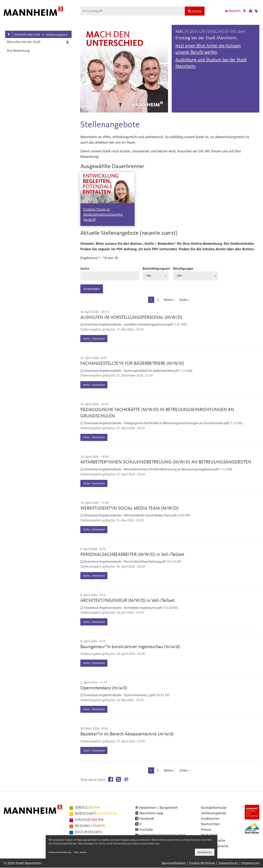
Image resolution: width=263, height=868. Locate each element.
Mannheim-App (151, 813)
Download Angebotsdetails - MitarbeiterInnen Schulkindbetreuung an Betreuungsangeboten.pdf (151, 469)
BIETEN (87, 808)
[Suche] (195, 11)
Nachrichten (210, 824)
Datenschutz (228, 863)
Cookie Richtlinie (202, 863)
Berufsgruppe (183, 269)
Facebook (147, 818)
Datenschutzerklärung (60, 852)
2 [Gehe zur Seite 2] (159, 300)
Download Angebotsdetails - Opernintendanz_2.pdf (120, 695)
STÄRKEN (90, 826)
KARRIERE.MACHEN (27, 35)
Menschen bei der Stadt (24, 42)
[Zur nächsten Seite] (169, 300)
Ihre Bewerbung (18, 51)
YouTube (146, 829)
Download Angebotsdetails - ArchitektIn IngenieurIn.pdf (123, 608)
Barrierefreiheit (174, 863)
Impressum (250, 863)
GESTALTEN (89, 820)
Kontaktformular (214, 808)
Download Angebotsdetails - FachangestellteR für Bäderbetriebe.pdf (131, 371)
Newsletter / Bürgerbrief (158, 808)
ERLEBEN (88, 832)
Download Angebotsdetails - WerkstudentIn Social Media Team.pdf (130, 515)
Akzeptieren (205, 852)
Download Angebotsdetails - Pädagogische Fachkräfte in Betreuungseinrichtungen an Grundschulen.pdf (156, 423)
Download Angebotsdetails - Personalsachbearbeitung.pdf (125, 561)
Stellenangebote (55, 35)
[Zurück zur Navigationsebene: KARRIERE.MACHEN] (9, 34)
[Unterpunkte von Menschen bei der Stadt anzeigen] (67, 42)
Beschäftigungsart (156, 269)
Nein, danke (80, 852)
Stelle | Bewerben (94, 339)
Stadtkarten (210, 818)
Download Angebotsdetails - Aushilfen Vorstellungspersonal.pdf (128, 324)
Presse (206, 829)
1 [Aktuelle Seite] (152, 300)
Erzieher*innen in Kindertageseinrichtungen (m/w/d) (103, 215)
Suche (85, 269)
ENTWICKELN (96, 814)
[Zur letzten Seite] (184, 300)
